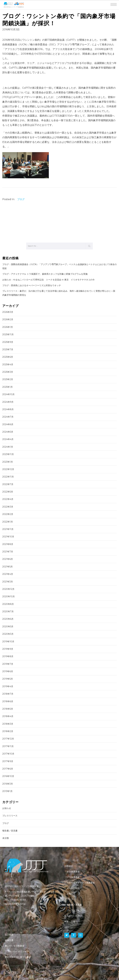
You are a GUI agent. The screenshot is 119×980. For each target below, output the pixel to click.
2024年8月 (8, 409)
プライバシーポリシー (16, 951)
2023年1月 (8, 462)
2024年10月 (8, 394)
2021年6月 (8, 559)
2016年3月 (8, 784)
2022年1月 (8, 522)
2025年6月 (8, 357)
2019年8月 (8, 656)
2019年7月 (8, 664)
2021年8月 (8, 544)
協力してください (73, 916)
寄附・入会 (70, 921)
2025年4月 (8, 364)
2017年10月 (8, 754)
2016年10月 (8, 776)
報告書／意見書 (10, 831)
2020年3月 (8, 634)
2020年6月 (8, 619)
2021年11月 (8, 529)
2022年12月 (8, 469)
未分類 (6, 838)
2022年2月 (8, 514)
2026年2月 (8, 319)
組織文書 (9, 940)
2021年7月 (8, 552)
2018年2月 (8, 731)
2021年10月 (8, 537)
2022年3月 (8, 507)
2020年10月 (9, 596)
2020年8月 (8, 604)
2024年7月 (8, 417)
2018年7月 (8, 694)
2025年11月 (8, 334)
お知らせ (7, 808)
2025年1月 (8, 387)
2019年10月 (8, 642)
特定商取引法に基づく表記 (18, 957)
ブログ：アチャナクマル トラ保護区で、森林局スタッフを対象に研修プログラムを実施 (45, 274)
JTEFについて (71, 860)
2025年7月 (8, 349)
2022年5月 (8, 492)
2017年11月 (8, 746)
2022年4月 (8, 499)
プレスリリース (10, 816)
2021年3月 (8, 582)
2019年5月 (8, 679)
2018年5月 (8, 709)
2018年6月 (8, 701)
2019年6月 (8, 671)
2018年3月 (8, 724)
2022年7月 (8, 484)
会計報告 (9, 935)
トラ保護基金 (73, 872)
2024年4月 (8, 439)
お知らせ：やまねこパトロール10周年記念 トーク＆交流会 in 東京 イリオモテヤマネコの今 (48, 280)
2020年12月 (8, 589)
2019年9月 (8, 649)
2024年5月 (8, 432)
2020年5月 (8, 627)
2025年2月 (8, 379)
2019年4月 (8, 686)
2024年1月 (8, 447)
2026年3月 (8, 312)
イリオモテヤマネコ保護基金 (81, 883)
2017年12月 (8, 739)
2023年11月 (8, 454)
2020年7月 (8, 611)
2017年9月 (8, 761)
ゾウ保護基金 (73, 877)
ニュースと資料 (72, 888)
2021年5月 (8, 567)
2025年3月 (8, 372)
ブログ (21, 199)
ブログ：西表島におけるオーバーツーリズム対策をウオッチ (32, 285)
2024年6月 (8, 424)
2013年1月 (7, 791)
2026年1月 (8, 327)
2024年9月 (8, 402)
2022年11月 (8, 477)
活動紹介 (69, 866)
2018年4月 (8, 716)
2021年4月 (8, 574)
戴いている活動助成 (15, 946)
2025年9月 (8, 342)
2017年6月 (8, 769)
